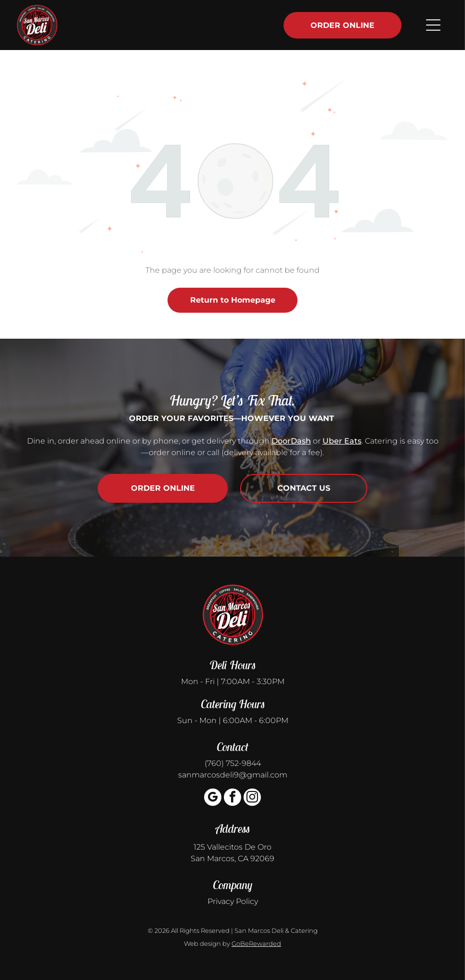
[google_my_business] (213, 798)
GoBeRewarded (256, 943)
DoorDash (291, 441)
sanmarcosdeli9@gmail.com (233, 775)
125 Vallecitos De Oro (232, 847)
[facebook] (232, 798)
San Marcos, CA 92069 (232, 859)
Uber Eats (342, 441)
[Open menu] (429, 25)
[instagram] (252, 798)
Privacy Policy (233, 901)
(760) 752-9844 (233, 763)
